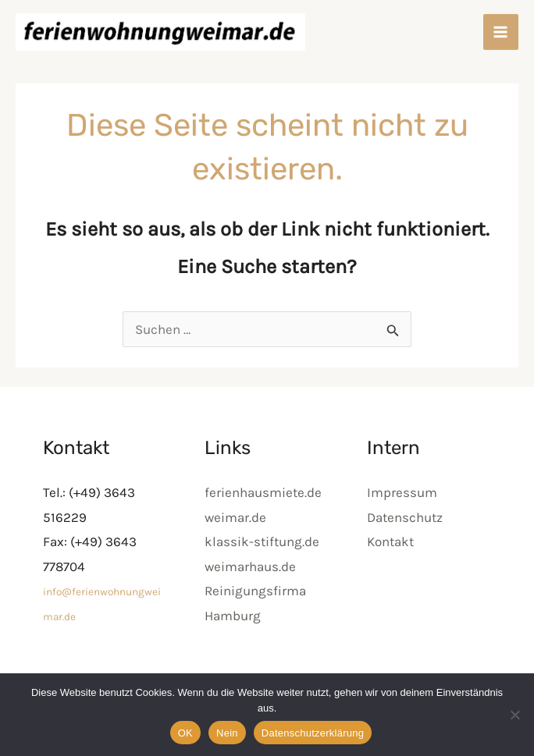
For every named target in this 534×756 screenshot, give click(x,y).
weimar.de (235, 520)
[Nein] (514, 715)
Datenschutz (405, 520)
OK (185, 733)
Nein (227, 733)
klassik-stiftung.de (262, 545)
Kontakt (390, 545)
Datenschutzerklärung (313, 733)
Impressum (402, 495)
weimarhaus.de (250, 569)
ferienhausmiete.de (263, 495)
